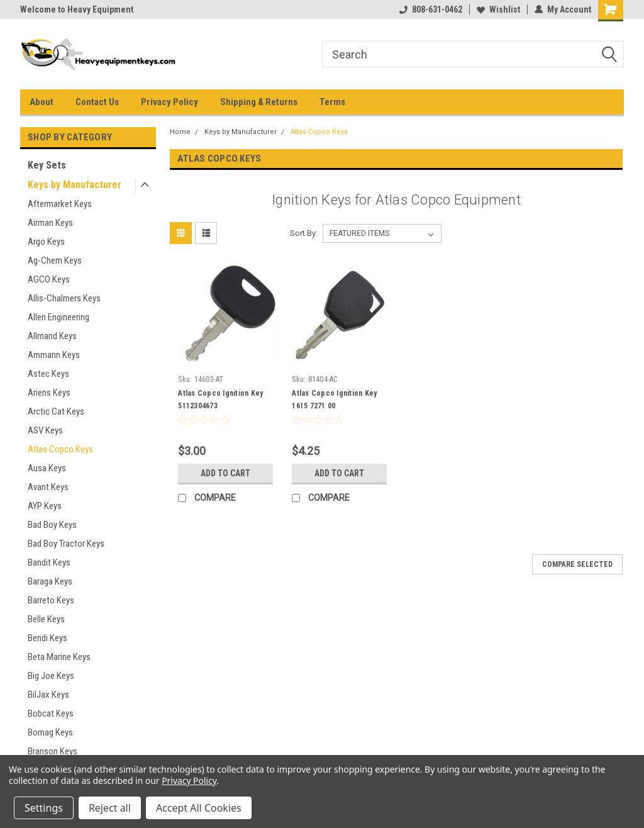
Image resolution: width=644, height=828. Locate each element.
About (42, 102)
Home (180, 132)
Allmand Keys (52, 336)
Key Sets (47, 165)
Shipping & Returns (259, 102)
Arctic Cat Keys (56, 411)
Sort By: (304, 233)
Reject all (110, 808)
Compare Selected (577, 564)
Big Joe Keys (51, 676)
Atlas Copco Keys (60, 449)
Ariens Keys (49, 393)
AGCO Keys (49, 279)
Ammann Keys (54, 355)
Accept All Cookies (199, 808)
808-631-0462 (431, 9)
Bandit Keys (49, 562)
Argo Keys (46, 242)
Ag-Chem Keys (55, 260)
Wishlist (498, 9)
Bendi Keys (47, 638)
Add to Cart (225, 473)
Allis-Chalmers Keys (64, 298)
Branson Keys (53, 751)
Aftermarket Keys (60, 204)
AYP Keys (45, 506)
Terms (332, 102)
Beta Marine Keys (59, 657)
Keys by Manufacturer (75, 185)
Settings (44, 808)
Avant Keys (48, 487)
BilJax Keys (48, 695)
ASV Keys (45, 430)
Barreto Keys (51, 600)
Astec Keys (48, 374)
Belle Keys (46, 619)
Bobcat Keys (51, 713)
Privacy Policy (169, 102)
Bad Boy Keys (52, 525)
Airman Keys (50, 223)
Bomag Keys (50, 732)
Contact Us (97, 102)
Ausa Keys (47, 468)
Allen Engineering (58, 317)
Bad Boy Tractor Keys (66, 544)
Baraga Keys (50, 581)
